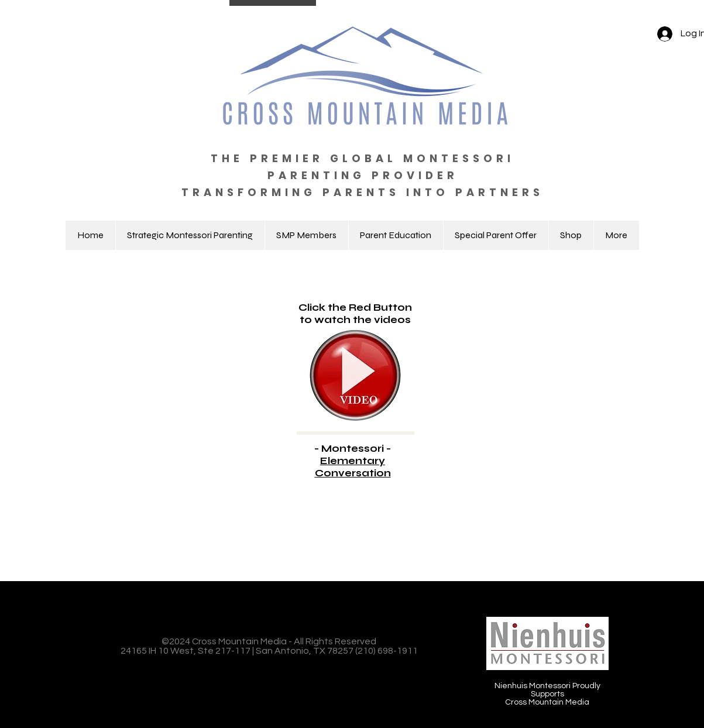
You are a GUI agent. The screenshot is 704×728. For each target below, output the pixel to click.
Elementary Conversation (353, 467)
